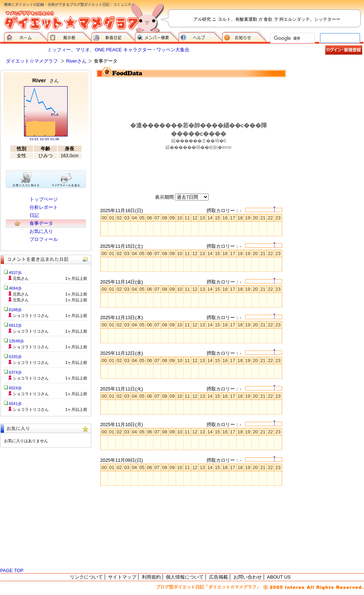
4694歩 (15, 288)
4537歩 (15, 273)
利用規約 (151, 577)
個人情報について (185, 577)
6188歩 (15, 310)
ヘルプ (200, 36)
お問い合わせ (248, 577)
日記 (34, 215)
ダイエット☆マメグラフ (32, 61)
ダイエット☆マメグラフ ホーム (26, 36)
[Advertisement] (328, 106)
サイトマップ (122, 577)
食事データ (41, 223)
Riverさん (76, 61)
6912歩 (15, 325)
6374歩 (15, 372)
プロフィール (44, 239)
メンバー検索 (157, 36)
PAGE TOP (12, 570)
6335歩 (15, 357)
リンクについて (86, 577)
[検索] (292, 38)
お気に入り (41, 231)
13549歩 (17, 341)
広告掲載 (219, 577)
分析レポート (44, 207)
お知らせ (244, 36)
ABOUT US (279, 577)
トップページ (44, 199)
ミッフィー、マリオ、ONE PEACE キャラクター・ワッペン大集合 (118, 50)
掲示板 (69, 36)
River (46, 80)
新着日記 (113, 36)
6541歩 (15, 404)
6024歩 (15, 388)
